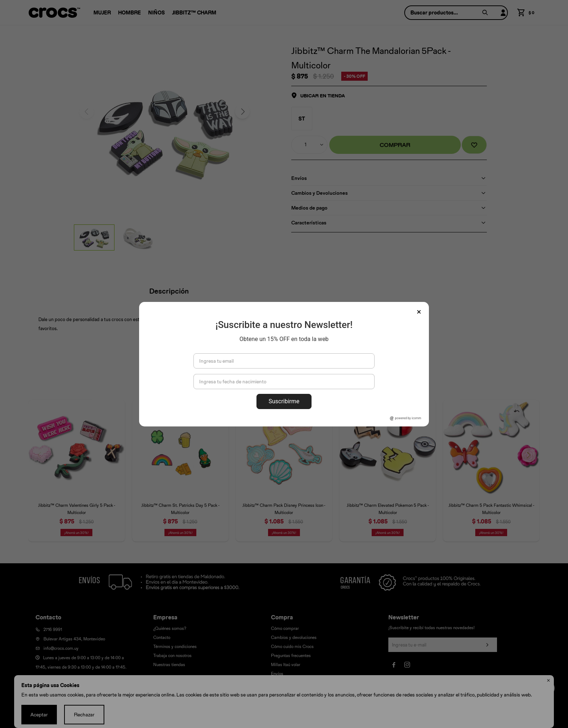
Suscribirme (284, 401)
